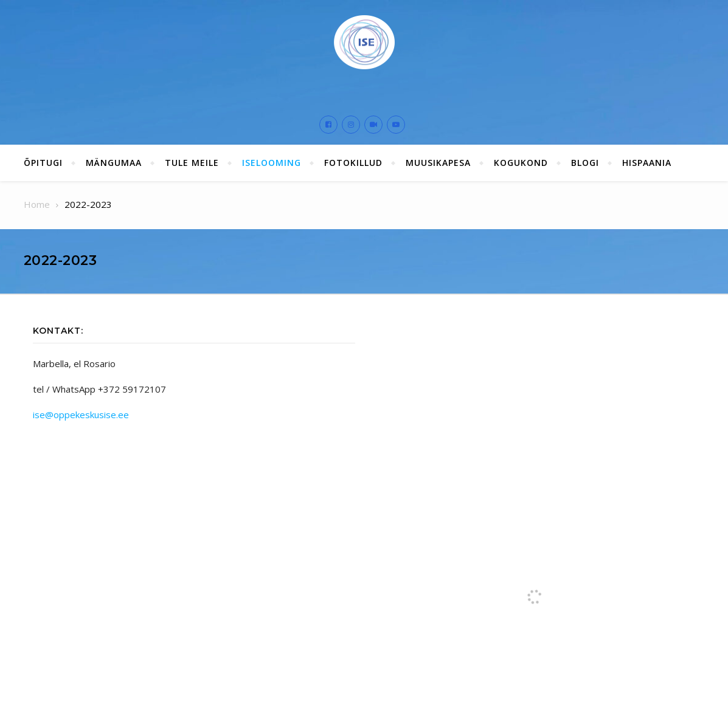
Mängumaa (114, 163)
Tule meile (192, 163)
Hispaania (647, 163)
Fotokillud (353, 163)
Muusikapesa (438, 163)
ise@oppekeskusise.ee (81, 415)
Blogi (585, 163)
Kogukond (521, 163)
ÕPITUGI (43, 163)
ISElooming (272, 163)
